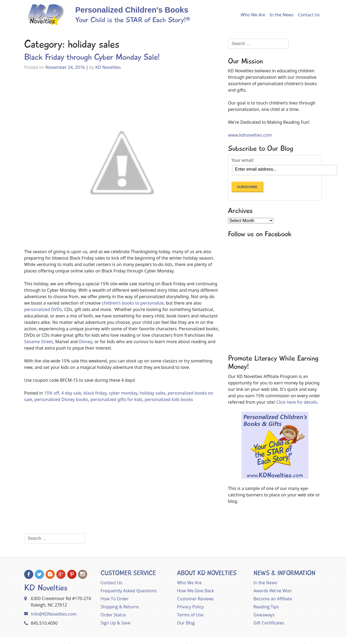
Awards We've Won (273, 591)
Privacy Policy (190, 607)
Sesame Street (38, 342)
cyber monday (123, 393)
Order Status (113, 615)
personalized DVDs (43, 309)
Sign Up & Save (116, 623)
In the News (281, 15)
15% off (51, 393)
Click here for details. (297, 402)
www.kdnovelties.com (250, 135)
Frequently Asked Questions (129, 591)
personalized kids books (169, 399)
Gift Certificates (269, 623)
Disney (86, 342)
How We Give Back (196, 591)
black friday (95, 393)
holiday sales (152, 393)
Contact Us (309, 15)
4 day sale (71, 393)
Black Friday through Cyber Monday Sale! (92, 57)
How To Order (115, 599)
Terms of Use (190, 615)
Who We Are (253, 15)
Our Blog (186, 623)
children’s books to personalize (132, 303)
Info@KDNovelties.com (54, 614)
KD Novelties (108, 67)
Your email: (243, 160)
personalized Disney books (61, 399)
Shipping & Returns (120, 607)
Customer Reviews (195, 599)
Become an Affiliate (273, 599)
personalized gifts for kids (116, 399)
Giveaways (264, 615)
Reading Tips (266, 607)
